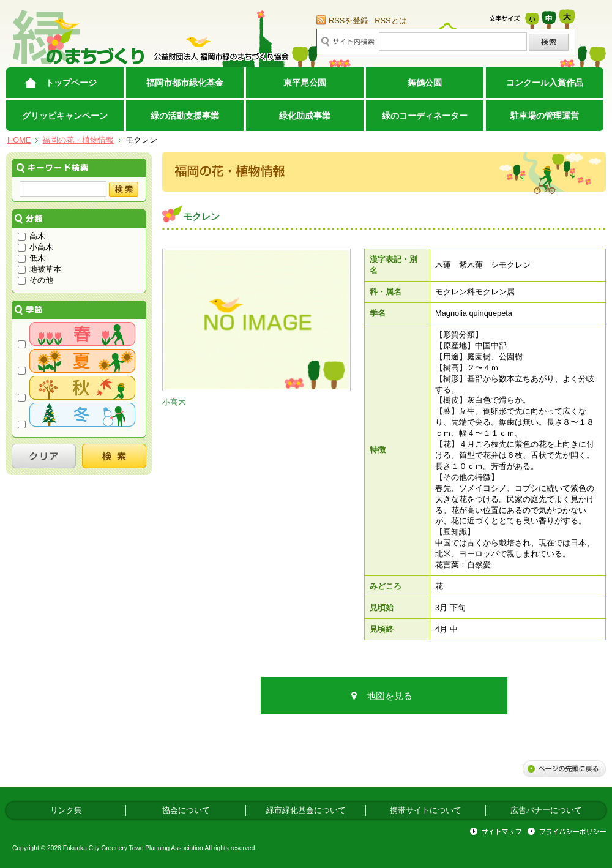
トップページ (71, 83)
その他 (35, 280)
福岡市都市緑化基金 (185, 83)
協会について (186, 810)
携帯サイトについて (426, 810)
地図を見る (390, 696)
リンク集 (66, 810)
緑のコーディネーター (425, 116)
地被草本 (39, 269)
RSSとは (390, 21)
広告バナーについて (546, 810)
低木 (32, 258)
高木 (32, 236)
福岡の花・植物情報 (78, 140)
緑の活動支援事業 (185, 116)
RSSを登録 (349, 21)
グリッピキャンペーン (65, 116)
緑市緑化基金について (306, 810)
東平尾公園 (305, 83)
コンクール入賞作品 (545, 83)
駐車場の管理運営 (545, 116)
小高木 (35, 247)
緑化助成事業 (305, 116)
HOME (19, 140)
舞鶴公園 (425, 83)
